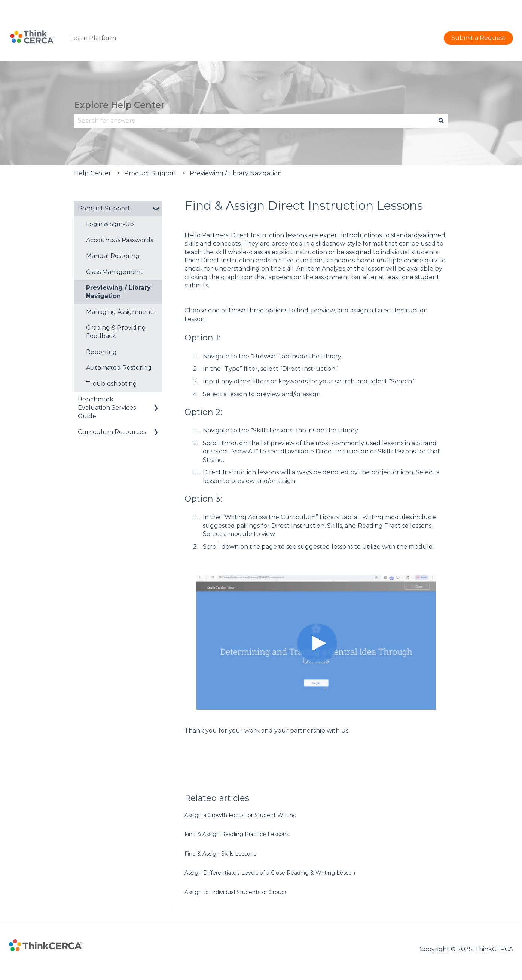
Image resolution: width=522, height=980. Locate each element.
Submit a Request (486, 7)
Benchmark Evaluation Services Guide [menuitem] (107, 408)
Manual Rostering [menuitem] (113, 256)
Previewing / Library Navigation (236, 173)
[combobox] (254, 121)
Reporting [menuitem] (101, 352)
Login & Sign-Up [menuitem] (110, 224)
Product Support (150, 173)
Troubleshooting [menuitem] (112, 384)
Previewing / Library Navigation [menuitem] (118, 292)
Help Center (93, 173)
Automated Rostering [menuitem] (119, 368)
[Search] (441, 121)
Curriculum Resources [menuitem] (112, 432)
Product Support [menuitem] (104, 208)
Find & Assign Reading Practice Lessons (237, 834)
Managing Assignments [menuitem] (121, 312)
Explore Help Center (119, 105)
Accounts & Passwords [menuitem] (120, 240)
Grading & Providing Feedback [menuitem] (116, 332)
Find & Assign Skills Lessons (220, 854)
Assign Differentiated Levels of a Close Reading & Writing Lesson (270, 873)
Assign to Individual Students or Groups (236, 892)
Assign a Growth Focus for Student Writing (241, 815)
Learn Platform (93, 38)
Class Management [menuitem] (115, 272)
